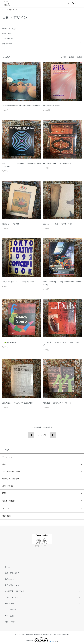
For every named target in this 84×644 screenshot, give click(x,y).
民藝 (4, 493)
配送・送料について (12, 573)
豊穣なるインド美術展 (11, 224)
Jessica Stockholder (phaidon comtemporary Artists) (21, 106)
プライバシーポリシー (13, 597)
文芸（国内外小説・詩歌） (12, 471)
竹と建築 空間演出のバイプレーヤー (58, 403)
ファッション (7, 457)
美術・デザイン (13, 10)
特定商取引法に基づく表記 (15, 591)
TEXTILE (6, 508)
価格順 (71, 57)
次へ (53, 435)
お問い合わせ (10, 622)
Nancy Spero (9, 342)
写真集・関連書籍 (9, 501)
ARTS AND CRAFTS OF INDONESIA (57, 163)
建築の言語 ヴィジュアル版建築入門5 (18, 403)
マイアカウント (10, 610)
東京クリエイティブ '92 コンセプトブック (18, 282)
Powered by (42, 640)
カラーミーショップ (21, 634)
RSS (6, 603)
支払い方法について (12, 585)
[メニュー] (80, 4)
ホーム (4, 10)
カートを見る (10, 616)
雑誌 (4, 464)
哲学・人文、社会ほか (11, 479)
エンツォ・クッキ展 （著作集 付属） (58, 224)
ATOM (12, 603)
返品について (10, 579)
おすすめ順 (62, 57)
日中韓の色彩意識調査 (51, 106)
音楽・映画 (6, 516)
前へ (31, 435)
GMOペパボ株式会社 (50, 634)
